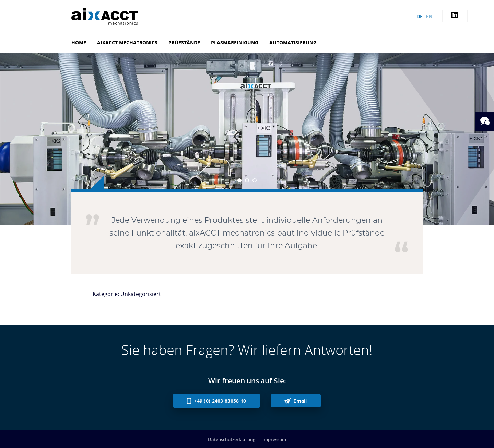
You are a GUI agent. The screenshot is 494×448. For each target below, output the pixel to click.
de (420, 16)
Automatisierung (293, 42)
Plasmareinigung (235, 42)
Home (79, 42)
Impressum (274, 439)
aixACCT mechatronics (127, 42)
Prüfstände (184, 42)
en (429, 16)
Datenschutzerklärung (232, 439)
